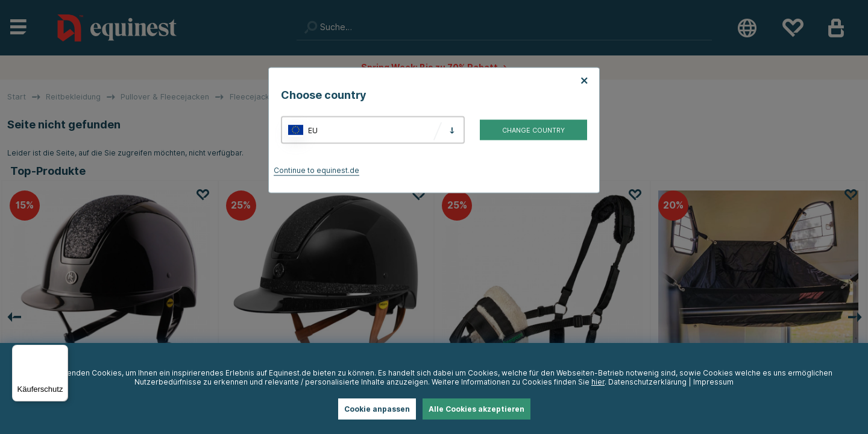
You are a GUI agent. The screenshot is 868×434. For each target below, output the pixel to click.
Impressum (713, 382)
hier (598, 382)
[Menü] (61, 352)
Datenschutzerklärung (647, 382)
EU (313, 130)
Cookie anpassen (377, 409)
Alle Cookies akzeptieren (476, 409)
